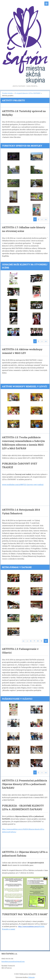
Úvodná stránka (7, 93)
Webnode (31, 977)
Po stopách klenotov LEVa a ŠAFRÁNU (28, 93)
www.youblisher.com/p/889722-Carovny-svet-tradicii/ (23, 484)
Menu (46, 4)
